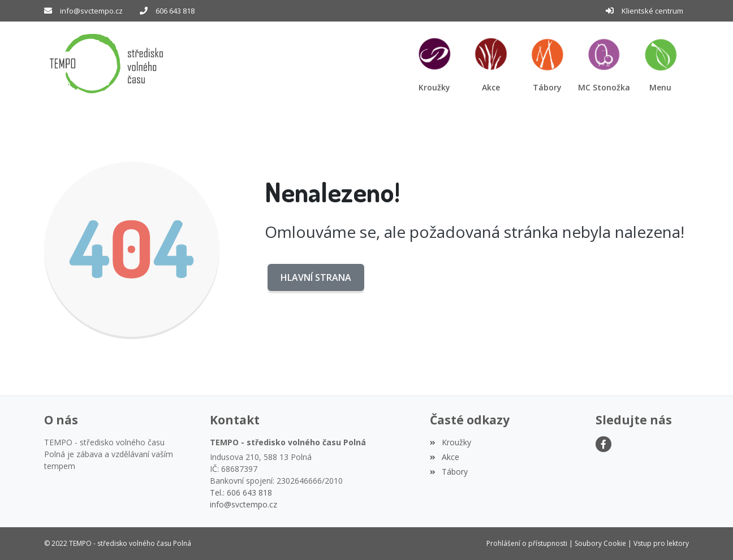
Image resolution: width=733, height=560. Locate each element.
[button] (661, 64)
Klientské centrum (652, 11)
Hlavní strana (316, 277)
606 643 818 (175, 11)
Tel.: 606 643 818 (241, 492)
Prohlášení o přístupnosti (527, 543)
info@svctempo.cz (91, 11)
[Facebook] (603, 444)
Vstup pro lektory (661, 543)
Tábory (449, 472)
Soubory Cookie (600, 543)
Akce (444, 457)
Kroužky (450, 442)
